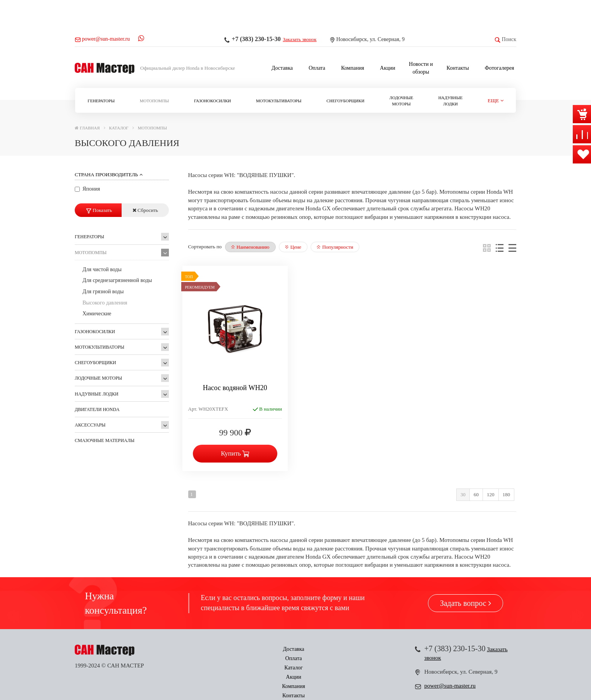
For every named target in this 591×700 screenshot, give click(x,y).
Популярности (335, 247)
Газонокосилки (212, 101)
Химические (97, 314)
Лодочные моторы (401, 101)
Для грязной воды (103, 292)
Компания (353, 68)
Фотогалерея (500, 68)
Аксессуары (90, 425)
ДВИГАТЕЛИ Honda (97, 409)
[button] (496, 101)
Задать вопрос (466, 603)
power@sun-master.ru (450, 686)
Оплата (317, 68)
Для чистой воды (102, 269)
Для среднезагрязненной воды (117, 280)
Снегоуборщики (345, 101)
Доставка (282, 68)
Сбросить (145, 210)
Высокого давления (105, 303)
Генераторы (101, 101)
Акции (387, 68)
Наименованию (250, 247)
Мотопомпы (154, 101)
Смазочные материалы (105, 440)
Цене (293, 247)
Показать (99, 210)
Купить (235, 453)
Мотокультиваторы (279, 101)
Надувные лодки (451, 101)
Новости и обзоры (421, 68)
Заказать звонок (300, 39)
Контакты (458, 68)
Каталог (274, 649)
